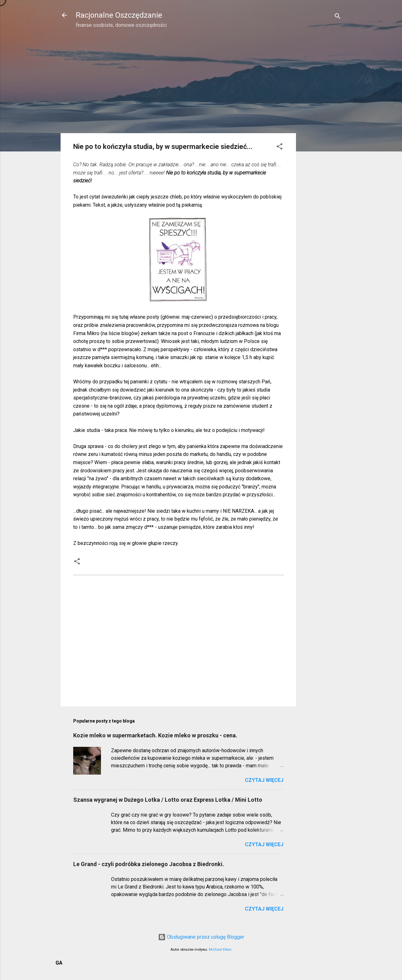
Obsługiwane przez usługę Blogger (201, 937)
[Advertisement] (321, 134)
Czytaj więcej (264, 780)
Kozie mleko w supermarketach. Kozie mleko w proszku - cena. (155, 735)
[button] (280, 148)
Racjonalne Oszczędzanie (119, 15)
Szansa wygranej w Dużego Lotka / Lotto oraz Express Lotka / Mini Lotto (168, 800)
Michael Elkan (220, 950)
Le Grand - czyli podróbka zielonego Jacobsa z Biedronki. (149, 864)
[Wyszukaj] (338, 17)
